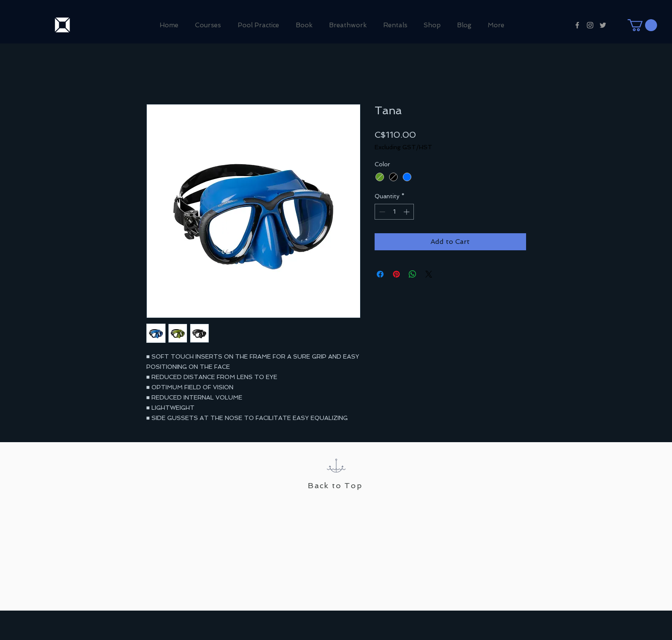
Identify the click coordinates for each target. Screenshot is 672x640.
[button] (642, 25)
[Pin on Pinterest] (396, 274)
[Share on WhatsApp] (413, 274)
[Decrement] (381, 212)
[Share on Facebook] (380, 274)
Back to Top (335, 485)
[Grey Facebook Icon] (577, 25)
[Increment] (407, 212)
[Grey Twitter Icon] (603, 25)
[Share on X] (429, 274)
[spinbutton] (394, 212)
